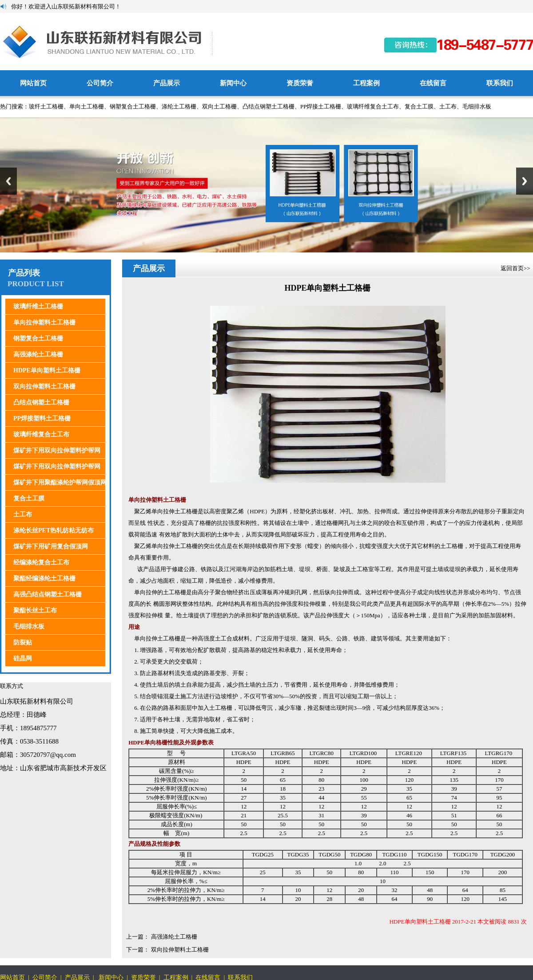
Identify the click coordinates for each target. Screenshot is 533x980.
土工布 (448, 106)
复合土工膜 (419, 106)
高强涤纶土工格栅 (38, 354)
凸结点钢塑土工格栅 (268, 106)
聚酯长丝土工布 (35, 610)
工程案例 (366, 83)
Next (525, 181)
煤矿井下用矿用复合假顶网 (51, 546)
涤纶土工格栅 (179, 106)
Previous (8, 181)
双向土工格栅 (219, 106)
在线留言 (433, 83)
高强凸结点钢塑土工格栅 (48, 594)
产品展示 (167, 83)
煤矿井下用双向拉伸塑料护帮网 (57, 450)
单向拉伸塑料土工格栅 (44, 322)
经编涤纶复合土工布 (41, 562)
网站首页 (33, 83)
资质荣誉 (300, 83)
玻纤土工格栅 (46, 106)
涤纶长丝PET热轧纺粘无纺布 (54, 530)
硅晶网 (23, 658)
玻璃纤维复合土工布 (373, 106)
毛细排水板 (477, 106)
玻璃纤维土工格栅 (38, 306)
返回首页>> (516, 268)
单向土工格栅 (87, 106)
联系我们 (500, 83)
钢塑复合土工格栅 (133, 106)
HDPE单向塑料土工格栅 (47, 370)
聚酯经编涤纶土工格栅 (44, 578)
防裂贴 (23, 642)
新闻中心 (233, 83)
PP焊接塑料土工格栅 (42, 418)
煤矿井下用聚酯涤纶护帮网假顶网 (60, 482)
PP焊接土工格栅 (321, 106)
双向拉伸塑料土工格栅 (44, 386)
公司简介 (100, 83)
